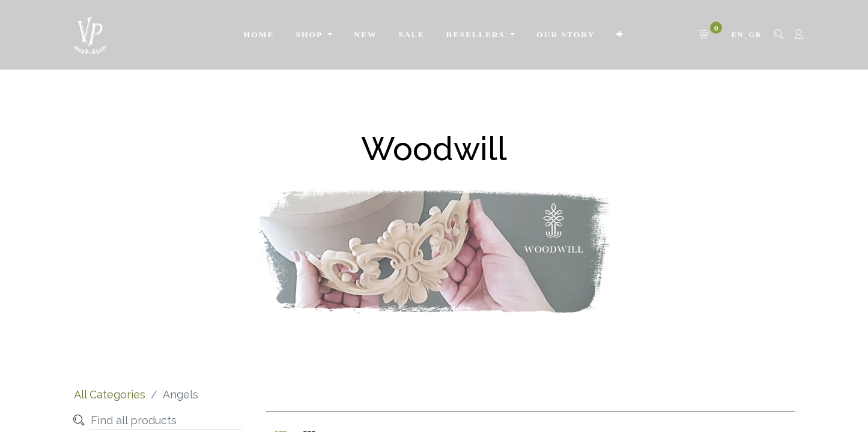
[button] (620, 35)
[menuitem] (259, 35)
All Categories (110, 394)
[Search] (79, 421)
